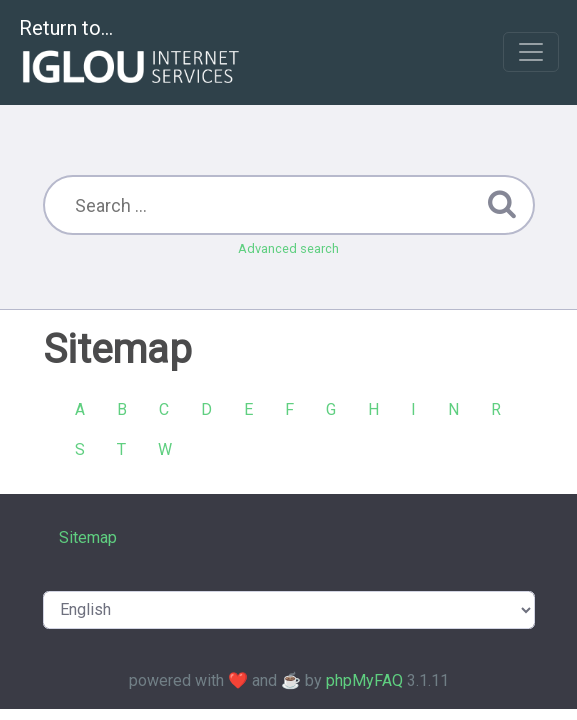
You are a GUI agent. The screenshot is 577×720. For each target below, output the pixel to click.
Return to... (131, 53)
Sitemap (88, 537)
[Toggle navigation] (531, 52)
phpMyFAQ (364, 680)
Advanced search (288, 248)
